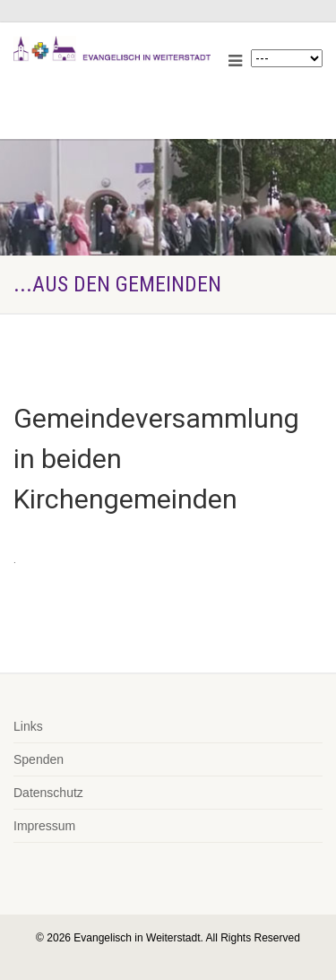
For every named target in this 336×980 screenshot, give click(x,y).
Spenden (39, 759)
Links (28, 726)
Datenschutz (48, 793)
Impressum (44, 826)
